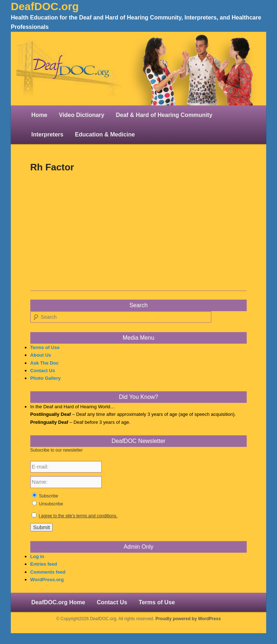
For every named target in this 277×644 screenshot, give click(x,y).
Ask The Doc (45, 363)
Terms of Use (45, 347)
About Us (41, 355)
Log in (37, 556)
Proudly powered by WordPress (188, 619)
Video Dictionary (82, 115)
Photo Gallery (46, 378)
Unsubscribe (51, 504)
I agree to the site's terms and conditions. (78, 516)
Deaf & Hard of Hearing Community (164, 115)
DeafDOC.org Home (58, 602)
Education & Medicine (105, 134)
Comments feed (48, 572)
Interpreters (47, 134)
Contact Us (43, 371)
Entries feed (44, 564)
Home (39, 115)
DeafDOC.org (45, 6)
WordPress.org (47, 580)
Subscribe (49, 496)
